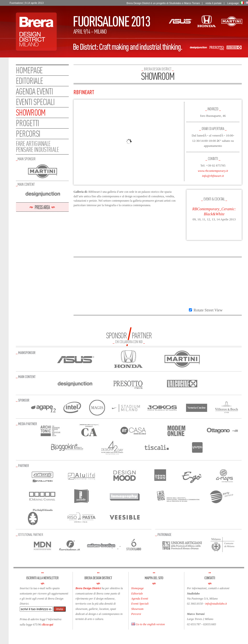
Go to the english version (148, 624)
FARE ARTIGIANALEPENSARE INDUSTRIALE (37, 146)
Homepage (29, 70)
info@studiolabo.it (216, 604)
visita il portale (214, 3)
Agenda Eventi (140, 599)
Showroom (31, 112)
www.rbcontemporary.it (213, 171)
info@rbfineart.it (213, 176)
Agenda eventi (34, 91)
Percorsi (28, 134)
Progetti (27, 123)
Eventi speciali (35, 102)
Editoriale (29, 81)
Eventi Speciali (140, 604)
